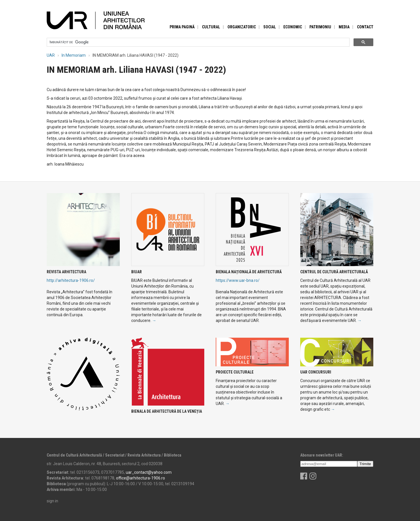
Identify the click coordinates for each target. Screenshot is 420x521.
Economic (293, 27)
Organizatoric (242, 27)
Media (344, 27)
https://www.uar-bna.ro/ (238, 280)
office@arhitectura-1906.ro (141, 478)
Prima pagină (182, 27)
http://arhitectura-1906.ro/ (71, 280)
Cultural (211, 27)
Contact (365, 27)
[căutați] (198, 42)
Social (270, 27)
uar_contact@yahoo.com (149, 472)
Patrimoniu (320, 27)
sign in (52, 501)
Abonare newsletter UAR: (322, 455)
